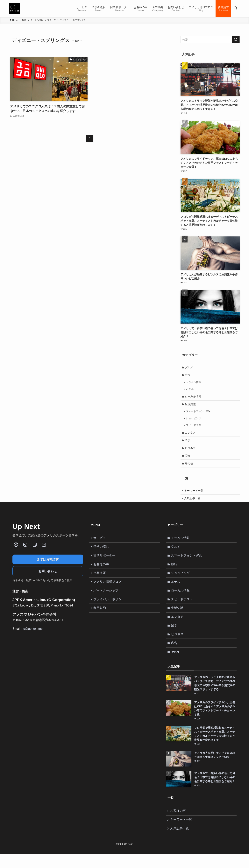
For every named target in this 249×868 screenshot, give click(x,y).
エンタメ (191, 436)
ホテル (191, 391)
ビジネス (191, 452)
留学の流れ (102, 554)
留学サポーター (105, 563)
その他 (189, 469)
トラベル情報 (194, 383)
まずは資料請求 (48, 566)
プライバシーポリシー (110, 609)
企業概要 (100, 581)
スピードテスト (196, 429)
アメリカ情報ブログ (108, 591)
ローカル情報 (194, 398)
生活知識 (191, 406)
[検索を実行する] (236, 40)
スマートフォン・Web (199, 414)
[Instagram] (25, 551)
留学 (188, 444)
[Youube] (44, 551)
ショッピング (194, 421)
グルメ (189, 367)
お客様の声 (102, 572)
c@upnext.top (33, 635)
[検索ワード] (210, 40)
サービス (100, 545)
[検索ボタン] (235, 8)
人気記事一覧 (193, 504)
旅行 (188, 376)
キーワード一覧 (194, 496)
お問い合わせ (48, 578)
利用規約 (100, 618)
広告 (188, 461)
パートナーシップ (106, 600)
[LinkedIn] (35, 551)
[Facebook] (16, 551)
